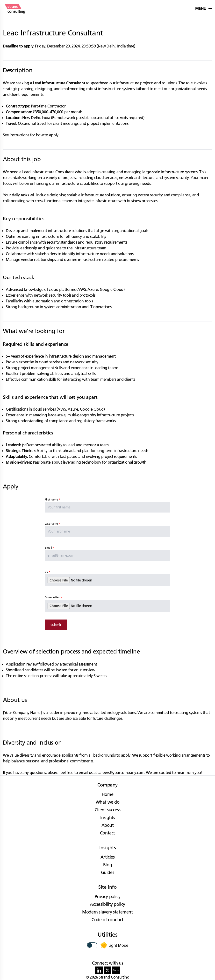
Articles (108, 857)
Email (48, 548)
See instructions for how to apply (31, 135)
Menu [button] (204, 8)
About (108, 825)
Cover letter (52, 597)
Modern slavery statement (107, 912)
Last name (51, 523)
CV (46, 572)
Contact (107, 833)
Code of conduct (107, 920)
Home (107, 794)
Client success (107, 810)
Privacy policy (107, 897)
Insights (108, 817)
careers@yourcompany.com (121, 773)
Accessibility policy (107, 904)
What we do (108, 802)
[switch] (92, 945)
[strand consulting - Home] (16, 8)
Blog (107, 865)
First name (51, 499)
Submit (56, 625)
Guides (108, 872)
